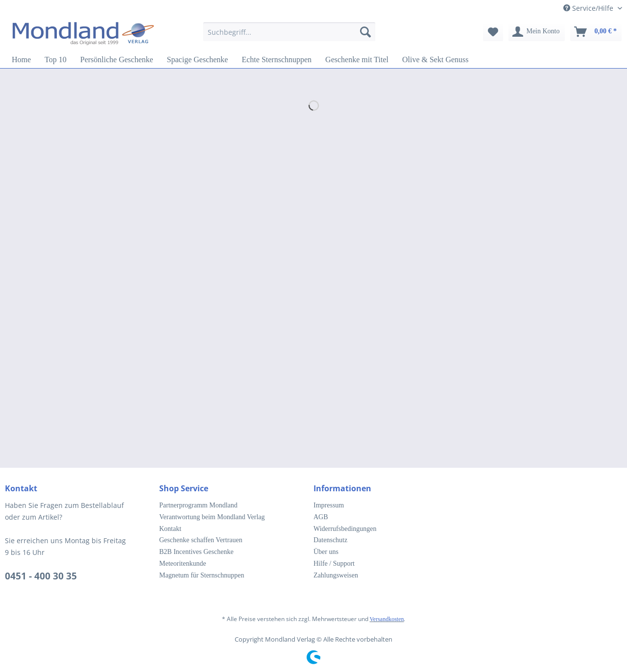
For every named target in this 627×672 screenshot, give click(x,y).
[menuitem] (289, 36)
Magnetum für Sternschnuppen (202, 575)
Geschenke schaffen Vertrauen (201, 540)
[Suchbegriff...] (289, 32)
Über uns (326, 552)
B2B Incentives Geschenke (196, 552)
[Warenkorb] (596, 32)
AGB (321, 517)
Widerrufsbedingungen (345, 529)
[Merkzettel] (493, 32)
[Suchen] (365, 32)
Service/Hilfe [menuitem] (589, 8)
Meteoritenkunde (183, 564)
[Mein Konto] (536, 32)
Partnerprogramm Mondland (198, 505)
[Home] (21, 60)
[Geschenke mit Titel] (357, 60)
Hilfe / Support (334, 564)
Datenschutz (330, 540)
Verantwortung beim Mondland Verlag (212, 517)
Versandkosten (387, 619)
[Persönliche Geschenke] (117, 60)
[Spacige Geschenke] (198, 60)
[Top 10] (56, 60)
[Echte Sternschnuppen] (277, 60)
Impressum (329, 505)
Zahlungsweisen (336, 575)
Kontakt (170, 529)
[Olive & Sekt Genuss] (435, 60)
